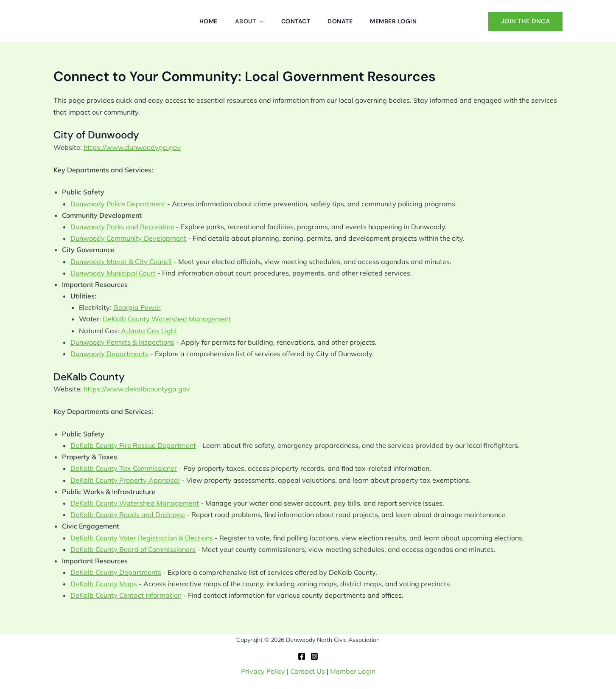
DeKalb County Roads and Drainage (128, 515)
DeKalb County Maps (104, 584)
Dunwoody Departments (109, 354)
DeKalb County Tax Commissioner (124, 468)
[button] (258, 21)
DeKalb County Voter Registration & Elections (142, 538)
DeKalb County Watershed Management (167, 319)
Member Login (353, 671)
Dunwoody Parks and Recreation (122, 227)
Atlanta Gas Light (149, 331)
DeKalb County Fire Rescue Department (133, 445)
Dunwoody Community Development (128, 238)
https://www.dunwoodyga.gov (132, 147)
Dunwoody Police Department (118, 204)
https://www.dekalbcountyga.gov (137, 389)
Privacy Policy (263, 671)
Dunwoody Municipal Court (113, 273)
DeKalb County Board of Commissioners (133, 549)
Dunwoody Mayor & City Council (121, 262)
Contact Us (308, 671)
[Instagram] (314, 656)
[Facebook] (302, 656)
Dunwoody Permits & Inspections (122, 342)
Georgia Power (137, 307)
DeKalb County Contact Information (126, 595)
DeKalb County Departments (116, 572)
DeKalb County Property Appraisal (125, 480)
